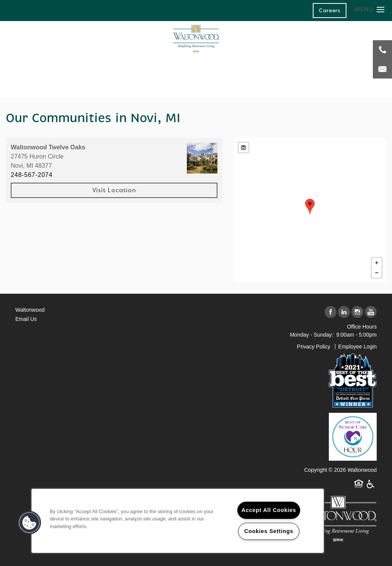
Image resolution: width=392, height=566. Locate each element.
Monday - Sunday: (312, 335)
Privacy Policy (314, 347)
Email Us (26, 319)
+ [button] (377, 263)
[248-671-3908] (382, 50)
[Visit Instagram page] (357, 312)
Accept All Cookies (269, 510)
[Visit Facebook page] (331, 312)
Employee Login (358, 347)
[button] (330, 10)
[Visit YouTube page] (371, 312)
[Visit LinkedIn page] (344, 312)
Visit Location (114, 190)
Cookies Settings (269, 531)
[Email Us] (382, 69)
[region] (178, 521)
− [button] (377, 273)
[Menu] (369, 9)
